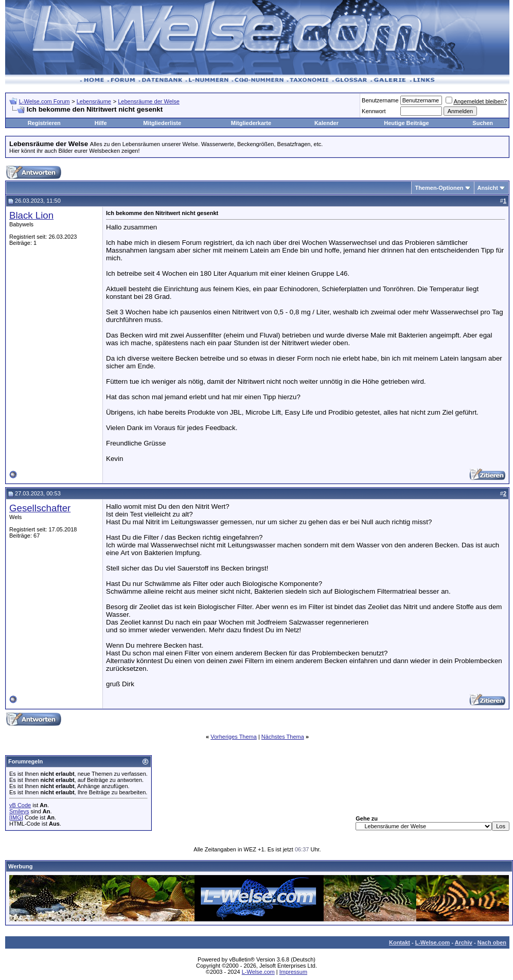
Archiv (464, 942)
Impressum (293, 972)
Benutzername (380, 100)
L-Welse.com (433, 942)
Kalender (326, 123)
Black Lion (31, 215)
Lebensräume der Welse (149, 101)
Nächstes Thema (283, 737)
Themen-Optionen (439, 188)
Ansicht (488, 188)
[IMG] (16, 817)
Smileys (19, 811)
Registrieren (44, 123)
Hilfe (101, 123)
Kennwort (374, 111)
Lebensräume (94, 101)
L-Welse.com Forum (45, 101)
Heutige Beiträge (406, 123)
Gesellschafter (40, 508)
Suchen (483, 123)
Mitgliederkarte (251, 123)
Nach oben (492, 942)
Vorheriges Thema (234, 737)
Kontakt (400, 942)
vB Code (20, 805)
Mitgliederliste (162, 123)
